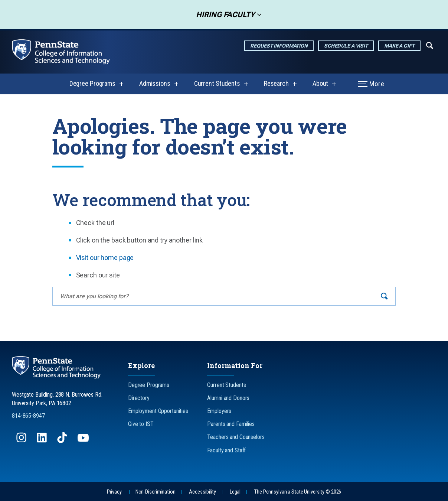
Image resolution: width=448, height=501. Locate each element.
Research (276, 83)
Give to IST (141, 424)
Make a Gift (399, 46)
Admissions (155, 83)
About (320, 83)
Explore (141, 365)
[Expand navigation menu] (430, 45)
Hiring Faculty (223, 14)
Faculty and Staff (226, 450)
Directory (139, 398)
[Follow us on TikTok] (63, 441)
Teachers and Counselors (236, 437)
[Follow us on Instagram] (22, 441)
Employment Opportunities (158, 411)
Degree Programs (92, 83)
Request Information (279, 46)
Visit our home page (105, 258)
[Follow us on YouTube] (84, 441)
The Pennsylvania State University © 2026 (298, 492)
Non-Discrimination (156, 492)
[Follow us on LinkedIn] (42, 441)
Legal (235, 492)
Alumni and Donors (228, 398)
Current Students (217, 83)
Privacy (114, 492)
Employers (219, 411)
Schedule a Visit (346, 46)
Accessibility (202, 492)
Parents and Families (231, 424)
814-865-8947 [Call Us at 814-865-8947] (28, 416)
